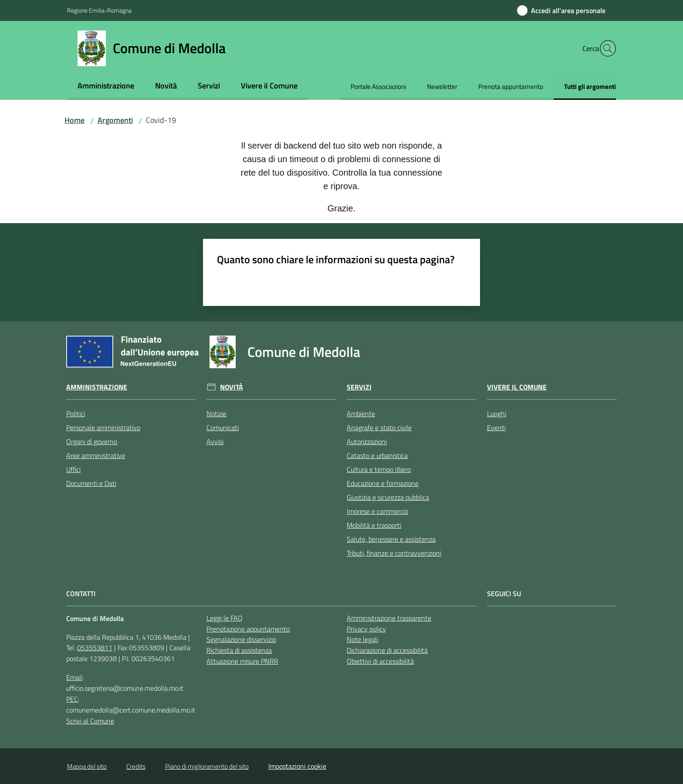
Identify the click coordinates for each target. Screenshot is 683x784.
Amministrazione (97, 387)
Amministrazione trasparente (389, 618)
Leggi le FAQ (225, 618)
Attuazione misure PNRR (242, 661)
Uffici (73, 469)
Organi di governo (92, 441)
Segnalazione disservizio (241, 639)
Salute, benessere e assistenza (391, 539)
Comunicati (223, 428)
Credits (136, 766)
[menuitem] (106, 87)
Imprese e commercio (377, 511)
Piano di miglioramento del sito (207, 766)
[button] (605, 48)
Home (74, 120)
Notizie (216, 414)
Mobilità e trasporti (374, 525)
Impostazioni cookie (297, 766)
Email (74, 677)
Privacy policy (366, 629)
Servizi (359, 387)
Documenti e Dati (91, 483)
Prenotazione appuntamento (248, 629)
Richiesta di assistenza (239, 650)
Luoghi (497, 414)
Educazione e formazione (383, 483)
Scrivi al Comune (90, 721)
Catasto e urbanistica (377, 455)
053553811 (95, 648)
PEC (72, 699)
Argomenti (115, 120)
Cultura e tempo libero (379, 469)
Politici (76, 414)
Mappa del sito (87, 766)
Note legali (362, 639)
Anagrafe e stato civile (379, 428)
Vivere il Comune (517, 387)
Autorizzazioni (367, 441)
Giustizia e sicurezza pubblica (388, 497)
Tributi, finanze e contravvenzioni (394, 553)
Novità (232, 387)
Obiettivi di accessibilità (380, 661)
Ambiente (361, 414)
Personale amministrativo (103, 428)
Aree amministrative (96, 455)
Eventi (496, 428)
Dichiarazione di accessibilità (387, 650)
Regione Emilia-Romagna (99, 10)
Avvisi (215, 441)
